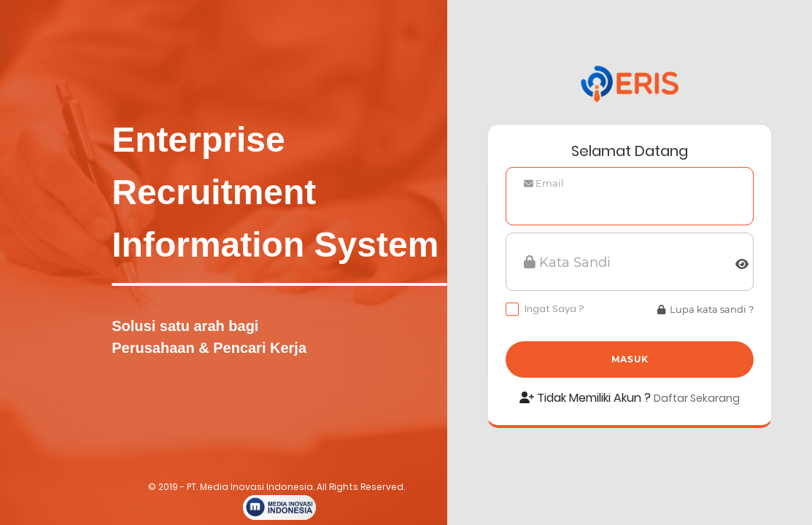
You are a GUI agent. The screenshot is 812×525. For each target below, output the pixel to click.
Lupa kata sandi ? (705, 309)
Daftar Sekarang (697, 398)
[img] (742, 264)
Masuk (630, 359)
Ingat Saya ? (554, 309)
